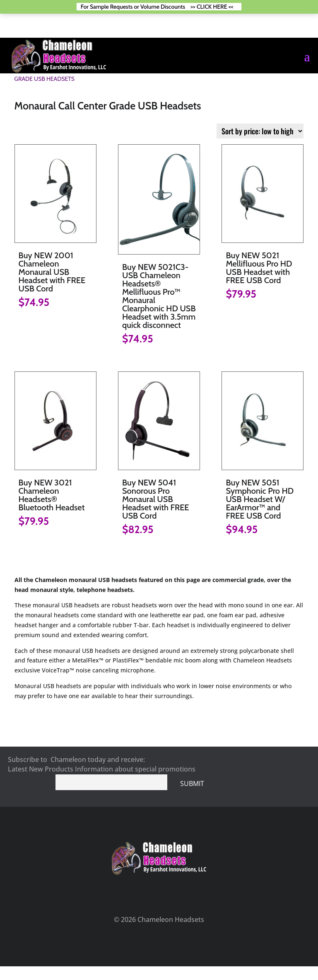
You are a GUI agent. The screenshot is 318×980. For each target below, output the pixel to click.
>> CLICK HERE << (212, 7)
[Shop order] (260, 131)
